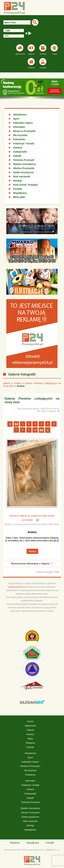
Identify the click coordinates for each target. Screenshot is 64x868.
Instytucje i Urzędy (24, 143)
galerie (7, 383)
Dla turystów (20, 135)
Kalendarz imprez (23, 123)
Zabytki (17, 156)
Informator (19, 127)
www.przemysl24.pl (17, 587)
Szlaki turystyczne (23, 172)
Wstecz (32, 551)
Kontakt (18, 189)
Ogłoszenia (30, 726)
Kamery (30, 734)
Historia (18, 148)
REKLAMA (19, 197)
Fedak (17, 383)
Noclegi (17, 181)
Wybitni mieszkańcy (24, 164)
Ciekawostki (20, 152)
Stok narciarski (22, 176)
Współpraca (20, 193)
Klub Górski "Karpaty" (26, 185)
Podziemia (19, 139)
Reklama (30, 743)
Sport (16, 119)
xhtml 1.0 (50, 850)
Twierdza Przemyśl (24, 160)
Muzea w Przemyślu (24, 131)
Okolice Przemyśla (24, 168)
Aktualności (20, 115)
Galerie (30, 730)
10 (35, 430)
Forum (30, 721)
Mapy (30, 739)
